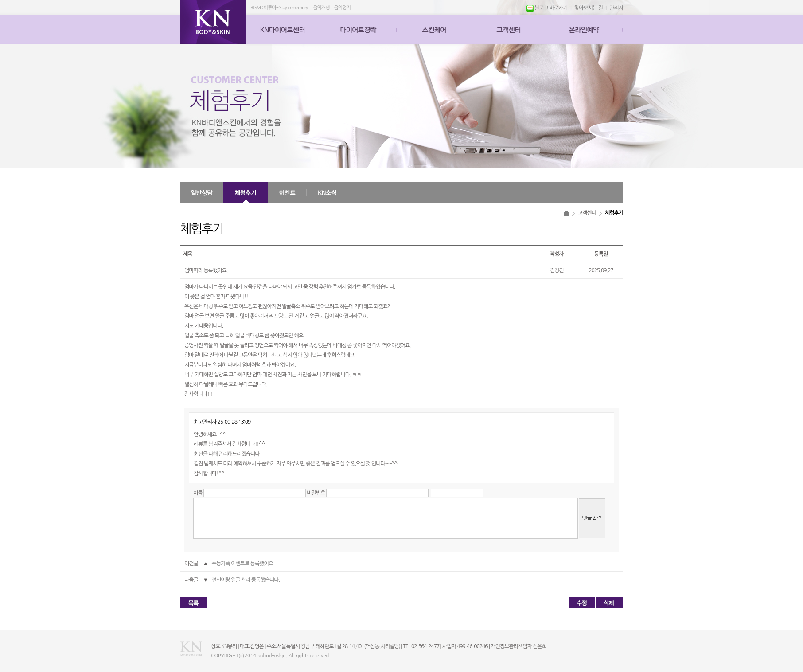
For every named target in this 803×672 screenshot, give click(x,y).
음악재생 (321, 8)
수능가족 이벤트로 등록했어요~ (244, 563)
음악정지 (342, 8)
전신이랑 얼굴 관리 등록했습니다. (246, 580)
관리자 (616, 8)
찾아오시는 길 (589, 8)
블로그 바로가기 (547, 8)
